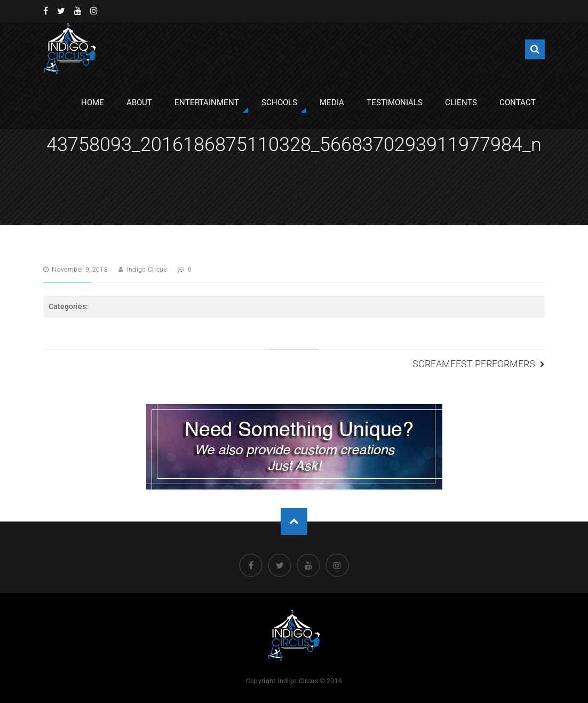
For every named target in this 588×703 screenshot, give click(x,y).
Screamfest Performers (474, 364)
